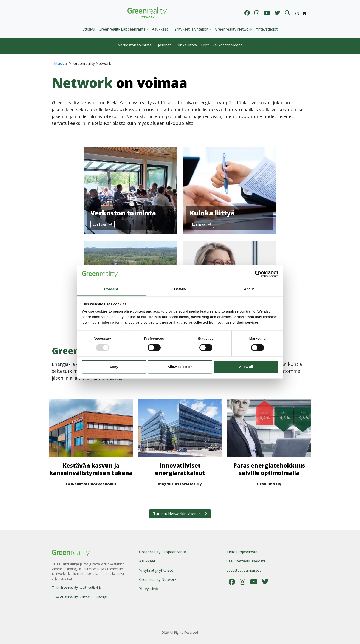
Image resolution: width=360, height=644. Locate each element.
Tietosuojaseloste (242, 552)
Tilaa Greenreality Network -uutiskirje (79, 597)
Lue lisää (103, 224)
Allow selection (180, 367)
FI (305, 14)
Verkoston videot (227, 45)
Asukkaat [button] (160, 29)
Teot (205, 45)
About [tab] (249, 289)
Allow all (246, 367)
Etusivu (89, 29)
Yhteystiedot (267, 29)
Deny (114, 367)
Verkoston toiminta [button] (135, 45)
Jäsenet (164, 45)
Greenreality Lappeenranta (163, 552)
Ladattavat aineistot (244, 570)
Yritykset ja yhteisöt (156, 570)
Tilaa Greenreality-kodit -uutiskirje (77, 587)
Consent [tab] (111, 289)
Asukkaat (147, 561)
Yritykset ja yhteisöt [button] (191, 29)
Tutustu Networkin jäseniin (180, 514)
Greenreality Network (234, 29)
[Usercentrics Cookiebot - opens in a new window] (258, 274)
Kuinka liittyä (186, 45)
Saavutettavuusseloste (246, 561)
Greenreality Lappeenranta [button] (122, 29)
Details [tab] (180, 289)
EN (297, 14)
